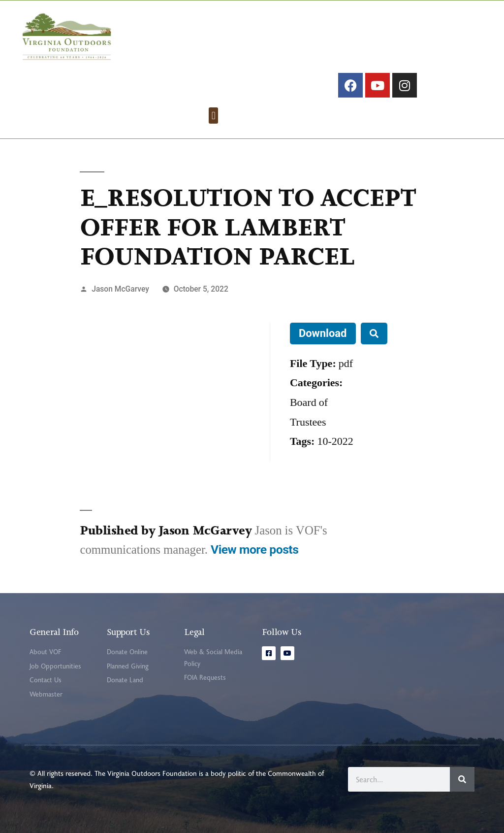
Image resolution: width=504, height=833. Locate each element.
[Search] (462, 779)
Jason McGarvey (120, 289)
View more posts (254, 550)
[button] (213, 116)
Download (323, 333)
